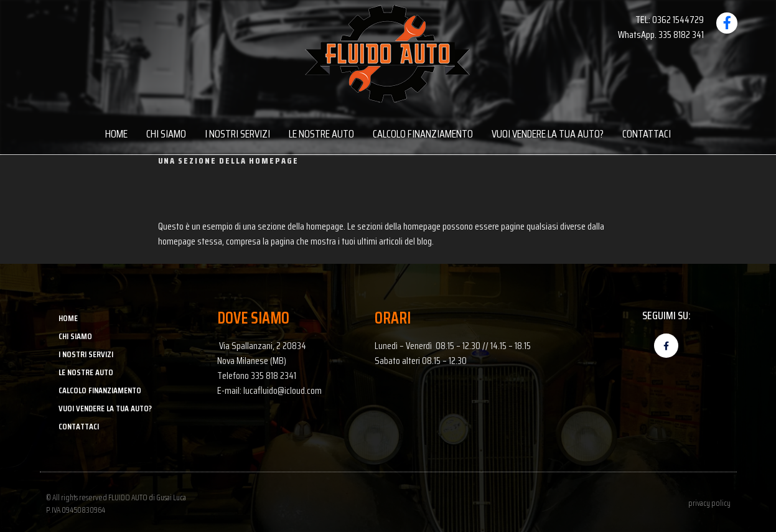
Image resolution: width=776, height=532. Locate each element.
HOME (116, 134)
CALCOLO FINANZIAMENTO (423, 134)
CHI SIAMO (166, 134)
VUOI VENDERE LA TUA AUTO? (548, 134)
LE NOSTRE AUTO (321, 134)
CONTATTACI (647, 134)
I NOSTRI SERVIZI (237, 134)
